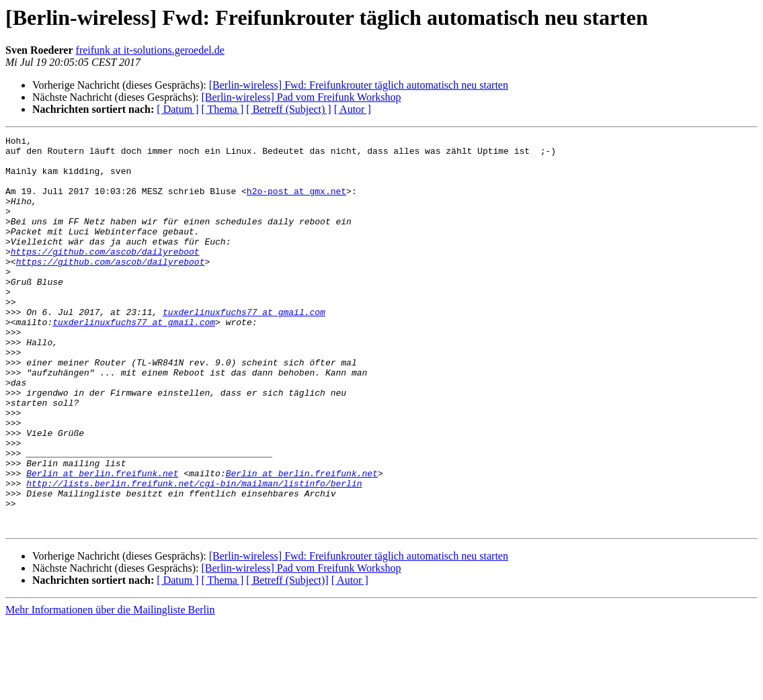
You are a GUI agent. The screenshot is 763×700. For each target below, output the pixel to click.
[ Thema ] (223, 109)
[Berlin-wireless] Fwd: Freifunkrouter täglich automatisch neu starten (359, 85)
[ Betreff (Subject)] (287, 659)
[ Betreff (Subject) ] (288, 109)
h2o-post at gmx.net (296, 203)
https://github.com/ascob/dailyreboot (105, 275)
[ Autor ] (353, 109)
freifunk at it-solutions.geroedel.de (150, 50)
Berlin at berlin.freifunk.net (102, 541)
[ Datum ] (177, 109)
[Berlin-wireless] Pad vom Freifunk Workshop (301, 97)
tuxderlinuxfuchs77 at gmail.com (244, 348)
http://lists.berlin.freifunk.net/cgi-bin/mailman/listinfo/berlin (194, 554)
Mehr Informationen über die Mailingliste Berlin (110, 688)
